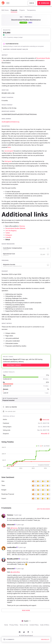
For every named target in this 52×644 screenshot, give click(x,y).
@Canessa (14, 528)
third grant (8, 161)
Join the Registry (11, 231)
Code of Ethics (45, 625)
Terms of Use (24, 625)
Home (6, 625)
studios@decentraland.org (10, 122)
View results (45, 639)
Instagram (9, 235)
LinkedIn (8, 237)
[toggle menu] (8, 3)
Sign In (32, 3)
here (9, 147)
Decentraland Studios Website (15, 228)
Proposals (28, 17)
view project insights (14, 365)
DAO (21, 17)
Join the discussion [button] (43, 509)
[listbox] (26, 621)
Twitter (8, 233)
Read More (26, 610)
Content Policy (34, 625)
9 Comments (9, 639)
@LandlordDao (15, 572)
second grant (9, 151)
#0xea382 (45, 434)
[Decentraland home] (3, 3)
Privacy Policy (14, 625)
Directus (22, 226)
